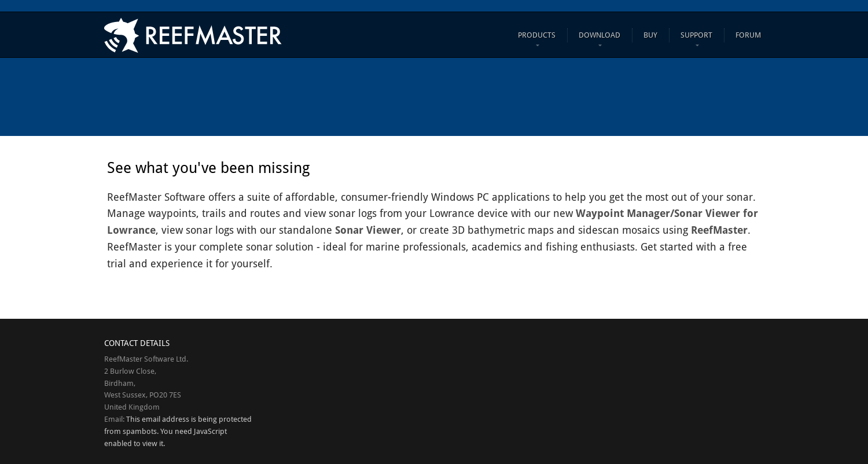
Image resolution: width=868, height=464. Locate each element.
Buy (650, 35)
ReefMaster (719, 230)
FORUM (748, 35)
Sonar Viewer (368, 230)
